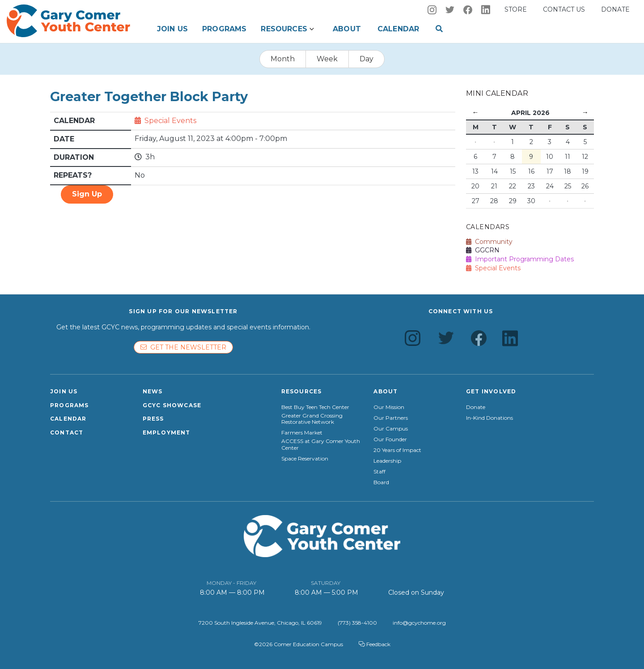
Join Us (172, 29)
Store (516, 9)
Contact (67, 433)
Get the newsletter (183, 347)
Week (327, 59)
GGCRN (483, 250)
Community (489, 242)
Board (381, 482)
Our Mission (389, 407)
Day (366, 59)
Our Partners (391, 418)
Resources (284, 29)
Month (283, 59)
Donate (615, 9)
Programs (224, 29)
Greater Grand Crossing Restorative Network (312, 419)
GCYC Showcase (172, 405)
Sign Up (87, 194)
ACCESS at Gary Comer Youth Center (321, 444)
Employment (167, 433)
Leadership (387, 461)
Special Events (170, 121)
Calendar (398, 29)
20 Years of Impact (397, 450)
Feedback (375, 644)
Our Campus (391, 429)
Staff (379, 472)
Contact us (564, 9)
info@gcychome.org (419, 623)
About (347, 29)
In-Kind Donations (489, 418)
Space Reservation (305, 459)
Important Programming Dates (520, 259)
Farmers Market (302, 433)
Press (153, 419)
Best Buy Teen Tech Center (315, 407)
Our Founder (390, 439)
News (153, 391)
